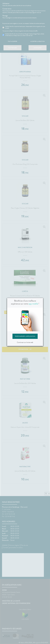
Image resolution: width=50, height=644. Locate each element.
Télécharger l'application (25, 336)
